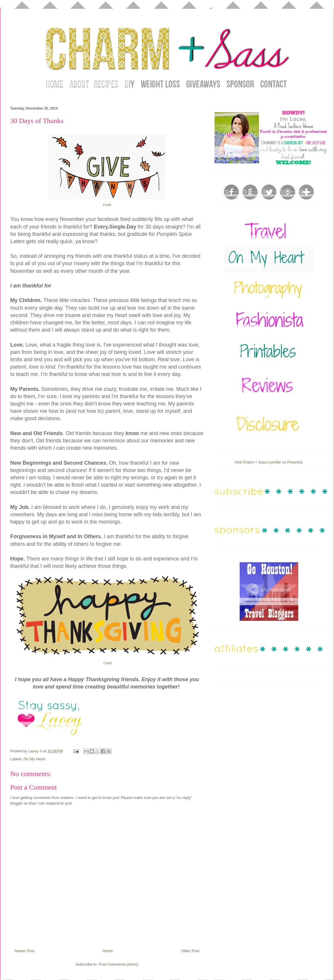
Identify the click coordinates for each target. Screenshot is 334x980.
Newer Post (24, 951)
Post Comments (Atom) (119, 964)
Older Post (190, 951)
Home (108, 951)
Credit (107, 205)
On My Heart (35, 759)
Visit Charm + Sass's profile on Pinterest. (269, 462)
